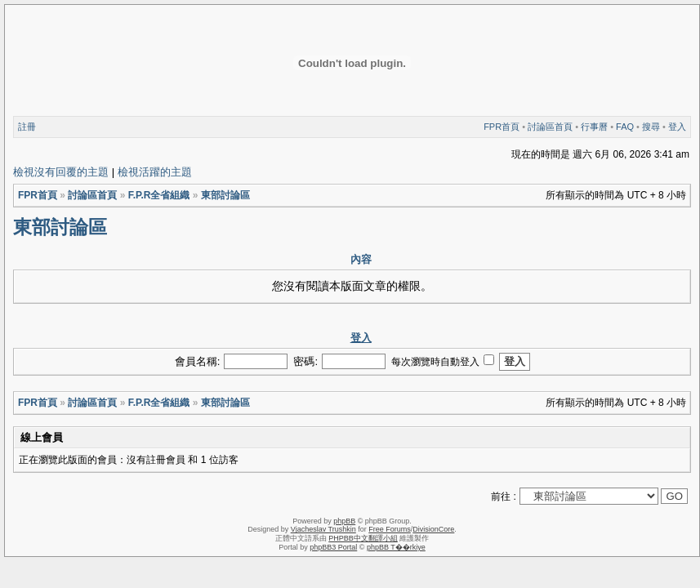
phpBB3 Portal (333, 547)
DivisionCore (433, 529)
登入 (677, 127)
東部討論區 (225, 195)
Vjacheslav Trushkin (323, 529)
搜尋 (651, 127)
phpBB (344, 521)
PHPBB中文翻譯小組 (363, 538)
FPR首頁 (502, 127)
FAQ (625, 127)
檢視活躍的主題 (155, 172)
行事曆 (594, 127)
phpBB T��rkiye (396, 547)
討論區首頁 (550, 127)
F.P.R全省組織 (159, 195)
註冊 (27, 127)
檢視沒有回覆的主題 (61, 172)
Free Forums (390, 529)
